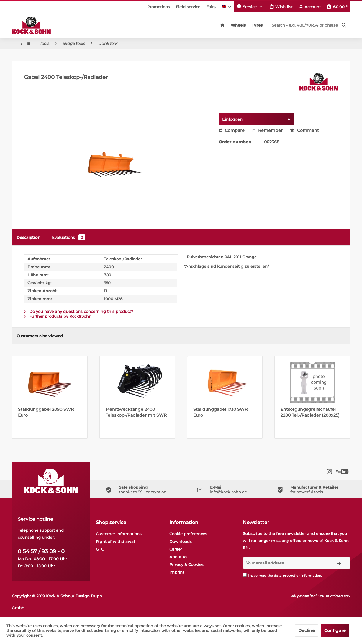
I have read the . (285, 576)
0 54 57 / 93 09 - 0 (41, 551)
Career (176, 549)
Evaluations (69, 237)
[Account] (310, 7)
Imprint (177, 572)
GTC (100, 549)
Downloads (181, 541)
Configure (335, 630)
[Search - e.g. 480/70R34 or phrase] (308, 25)
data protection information (297, 576)
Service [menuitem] (247, 6)
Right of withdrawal (115, 541)
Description (28, 237)
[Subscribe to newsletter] (339, 563)
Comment (304, 130)
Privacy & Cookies (186, 564)
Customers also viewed (40, 336)
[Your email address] (286, 563)
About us (178, 557)
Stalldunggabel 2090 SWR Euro (46, 412)
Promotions (159, 7)
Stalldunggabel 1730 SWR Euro (220, 412)
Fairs (211, 7)
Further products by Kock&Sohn (58, 316)
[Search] (344, 25)
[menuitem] (159, 7)
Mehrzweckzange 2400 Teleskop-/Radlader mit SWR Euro (136, 412)
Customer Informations (119, 534)
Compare (232, 130)
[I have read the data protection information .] (245, 575)
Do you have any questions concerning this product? (78, 311)
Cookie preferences (188, 534)
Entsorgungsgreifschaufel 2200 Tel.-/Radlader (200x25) (310, 412)
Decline (307, 630)
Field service (188, 7)
